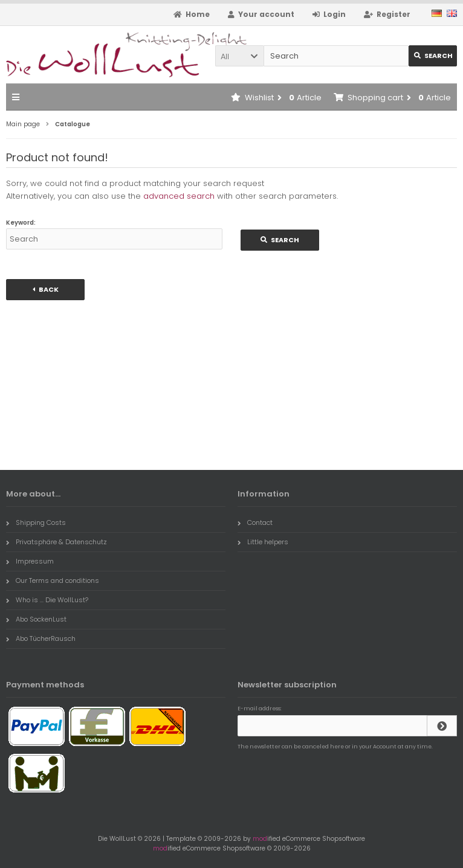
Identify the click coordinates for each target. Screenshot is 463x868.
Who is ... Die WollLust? (47, 600)
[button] (239, 56)
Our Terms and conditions (53, 580)
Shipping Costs (36, 522)
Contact (255, 522)
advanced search (179, 196)
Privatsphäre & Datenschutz (57, 542)
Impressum (30, 561)
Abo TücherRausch (41, 638)
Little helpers (263, 542)
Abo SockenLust (36, 619)
